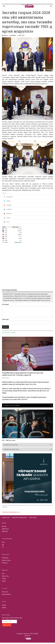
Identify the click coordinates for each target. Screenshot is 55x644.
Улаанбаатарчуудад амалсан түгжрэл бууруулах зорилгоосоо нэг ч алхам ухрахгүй (23, 374)
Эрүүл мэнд (5, 576)
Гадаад (4, 608)
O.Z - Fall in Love (9, 440)
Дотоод (4, 605)
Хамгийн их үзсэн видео (12, 405)
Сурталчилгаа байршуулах (19, 518)
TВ (3, 547)
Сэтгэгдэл (5, 304)
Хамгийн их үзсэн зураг (11, 449)
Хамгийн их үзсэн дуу (11, 445)
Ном (3, 574)
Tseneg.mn (28, 636)
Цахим (4, 581)
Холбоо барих (33, 518)
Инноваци (5, 563)
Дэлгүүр (4, 526)
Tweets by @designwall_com (11, 512)
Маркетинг (5, 531)
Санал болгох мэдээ (9, 333)
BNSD (36, 634)
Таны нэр (5, 319)
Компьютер (5, 558)
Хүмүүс (4, 579)
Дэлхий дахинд (6, 594)
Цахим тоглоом (6, 560)
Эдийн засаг (5, 529)
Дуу (3, 545)
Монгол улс (5, 592)
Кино (3, 542)
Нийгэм (5, 35)
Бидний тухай (6, 518)
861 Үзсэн (22, 35)
